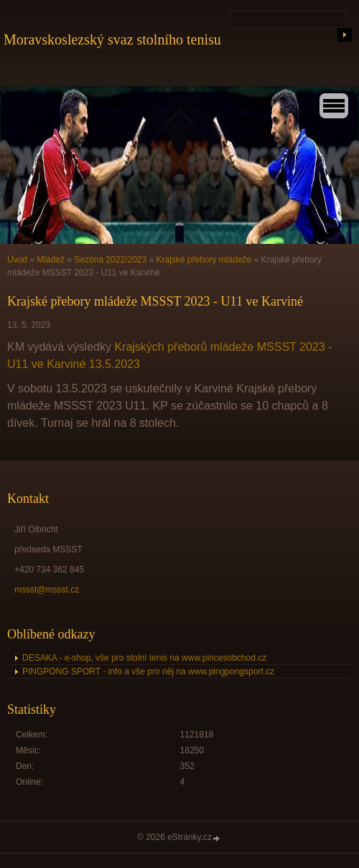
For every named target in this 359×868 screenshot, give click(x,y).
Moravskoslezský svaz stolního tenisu (112, 39)
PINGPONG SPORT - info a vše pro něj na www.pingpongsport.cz (148, 671)
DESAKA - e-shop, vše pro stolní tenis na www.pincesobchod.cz (144, 658)
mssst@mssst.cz (47, 590)
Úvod (17, 260)
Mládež (51, 260)
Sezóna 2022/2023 (110, 260)
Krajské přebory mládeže (204, 260)
